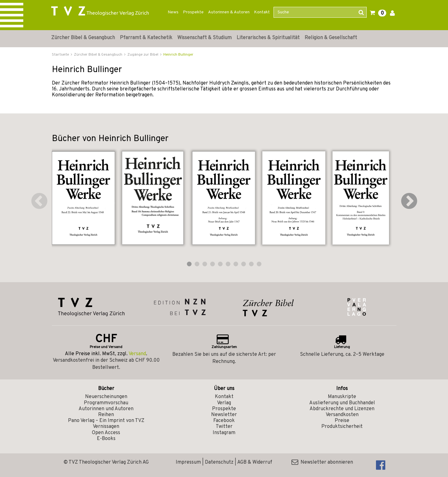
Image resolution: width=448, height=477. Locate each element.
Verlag (224, 403)
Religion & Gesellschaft (331, 38)
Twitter (224, 427)
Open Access (106, 433)
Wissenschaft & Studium (204, 38)
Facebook (224, 421)
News (173, 12)
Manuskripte (342, 397)
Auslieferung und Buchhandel (342, 403)
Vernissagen (106, 427)
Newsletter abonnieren (322, 462)
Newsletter (224, 415)
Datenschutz (219, 462)
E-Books (106, 439)
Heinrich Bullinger (178, 55)
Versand (137, 354)
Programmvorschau (106, 403)
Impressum (188, 462)
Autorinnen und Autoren (106, 409)
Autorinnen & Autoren (229, 12)
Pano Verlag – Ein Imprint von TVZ (106, 421)
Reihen (106, 415)
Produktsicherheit (342, 427)
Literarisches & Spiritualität (268, 38)
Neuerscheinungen (106, 397)
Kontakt (262, 12)
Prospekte (193, 12)
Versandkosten (342, 415)
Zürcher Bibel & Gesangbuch (83, 38)
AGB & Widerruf (255, 462)
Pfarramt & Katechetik (146, 38)
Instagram (224, 433)
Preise (342, 421)
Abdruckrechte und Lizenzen (342, 409)
